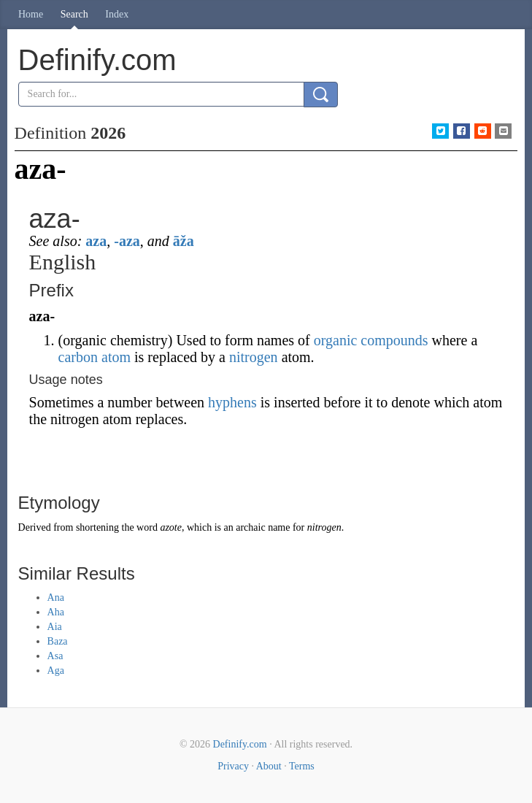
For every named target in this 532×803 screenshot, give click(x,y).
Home (31, 14)
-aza (127, 241)
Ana (56, 598)
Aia (55, 627)
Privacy (233, 766)
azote (171, 527)
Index (117, 14)
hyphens (232, 402)
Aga (56, 671)
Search (74, 14)
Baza (58, 641)
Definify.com (240, 744)
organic (336, 340)
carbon (78, 357)
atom (116, 357)
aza (96, 241)
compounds (394, 340)
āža (184, 241)
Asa (55, 656)
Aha (56, 612)
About (269, 766)
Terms (302, 766)
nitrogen (254, 357)
